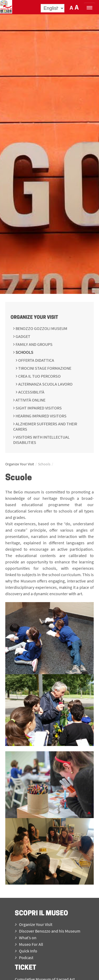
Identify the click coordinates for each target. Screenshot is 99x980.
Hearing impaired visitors (41, 416)
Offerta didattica (36, 360)
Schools (24, 352)
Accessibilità (31, 392)
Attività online (30, 400)
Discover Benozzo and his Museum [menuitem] (48, 931)
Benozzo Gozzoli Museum (41, 328)
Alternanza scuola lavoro (45, 384)
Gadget (23, 336)
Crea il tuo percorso (39, 376)
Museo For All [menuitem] (29, 944)
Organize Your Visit (34, 318)
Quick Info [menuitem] (26, 951)
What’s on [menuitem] (26, 938)
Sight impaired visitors (38, 408)
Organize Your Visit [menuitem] (34, 924)
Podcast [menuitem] (24, 957)
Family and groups (34, 344)
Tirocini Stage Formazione (44, 368)
